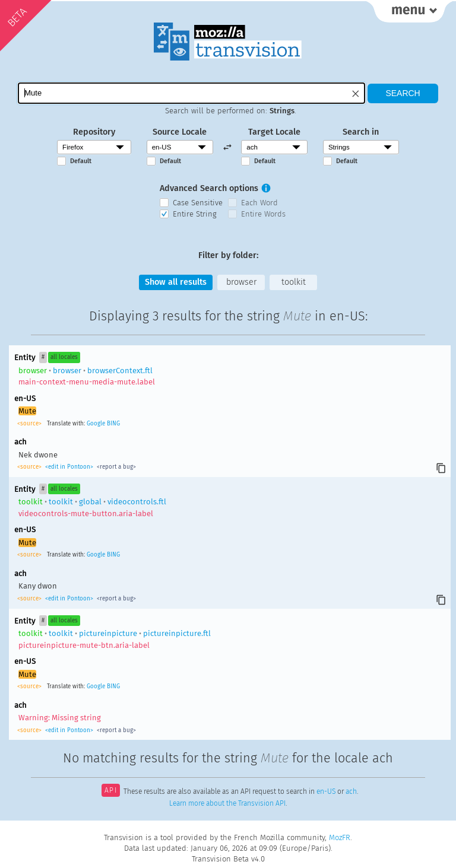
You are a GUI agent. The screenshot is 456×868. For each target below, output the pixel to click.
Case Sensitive (198, 203)
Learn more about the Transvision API (227, 803)
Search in (361, 132)
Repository (94, 132)
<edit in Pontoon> (69, 467)
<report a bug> (115, 467)
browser (241, 282)
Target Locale (274, 132)
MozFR (340, 837)
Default (81, 161)
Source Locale (180, 132)
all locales (64, 357)
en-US (326, 791)
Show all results (176, 282)
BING (113, 424)
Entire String (195, 214)
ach (351, 791)
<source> (30, 424)
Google (96, 424)
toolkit (294, 282)
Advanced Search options (209, 188)
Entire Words (263, 214)
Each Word (259, 203)
